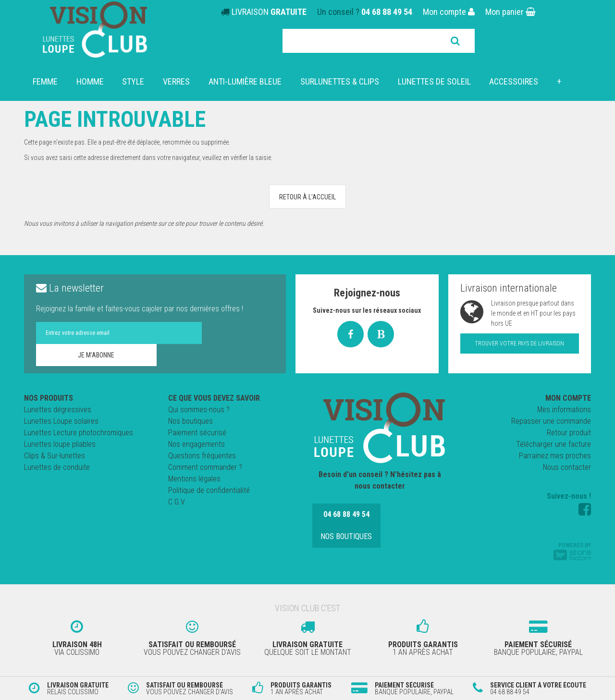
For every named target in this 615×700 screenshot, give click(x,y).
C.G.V (177, 502)
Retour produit (569, 433)
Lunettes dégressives (58, 410)
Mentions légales (194, 479)
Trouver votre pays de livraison (519, 344)
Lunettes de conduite (57, 467)
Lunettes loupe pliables (60, 444)
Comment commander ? (205, 467)
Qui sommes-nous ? (199, 410)
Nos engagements (197, 444)
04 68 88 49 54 (387, 12)
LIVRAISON (269, 12)
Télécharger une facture (553, 444)
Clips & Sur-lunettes (55, 456)
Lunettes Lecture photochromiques (79, 433)
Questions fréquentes (202, 456)
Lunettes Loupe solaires (61, 421)
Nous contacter (567, 467)
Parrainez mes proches (555, 456)
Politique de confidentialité (209, 490)
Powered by (572, 551)
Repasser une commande (551, 421)
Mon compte (449, 12)
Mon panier (510, 12)
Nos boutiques (191, 421)
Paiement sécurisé (197, 433)
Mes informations (564, 410)
